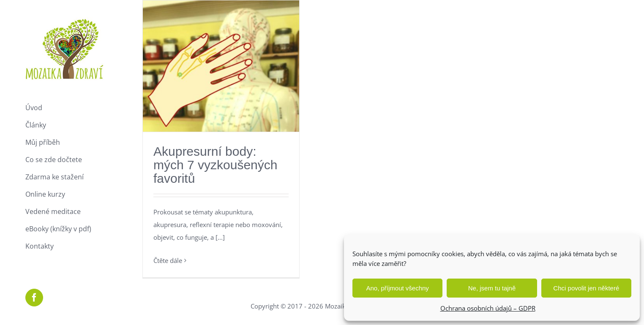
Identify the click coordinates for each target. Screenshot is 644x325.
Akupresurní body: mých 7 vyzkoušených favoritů (215, 165)
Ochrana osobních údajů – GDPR (488, 308)
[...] (220, 237)
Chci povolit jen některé (586, 288)
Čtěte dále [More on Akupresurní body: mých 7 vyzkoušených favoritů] (168, 260)
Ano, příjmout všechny (397, 288)
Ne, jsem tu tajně (492, 288)
